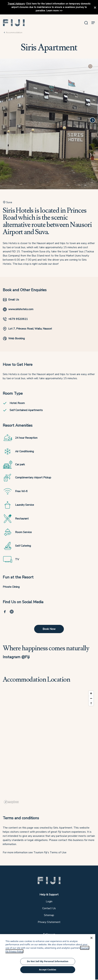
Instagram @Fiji (16, 657)
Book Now (49, 629)
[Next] (93, 120)
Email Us (11, 300)
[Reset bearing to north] (91, 703)
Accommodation (14, 32)
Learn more (53, 11)
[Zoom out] (91, 698)
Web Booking (14, 338)
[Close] (91, 938)
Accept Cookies (48, 970)
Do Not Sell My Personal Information (48, 961)
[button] (14, 23)
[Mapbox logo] (11, 802)
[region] (49, 747)
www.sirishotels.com (18, 309)
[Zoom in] (91, 693)
